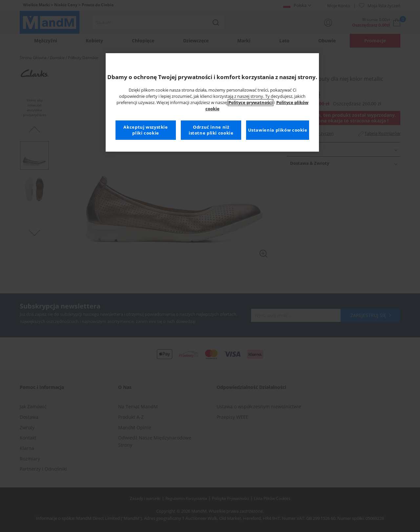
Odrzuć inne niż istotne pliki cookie (211, 130)
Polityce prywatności (251, 103)
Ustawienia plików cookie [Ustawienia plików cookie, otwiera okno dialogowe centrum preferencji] (278, 130)
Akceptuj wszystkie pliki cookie (146, 130)
